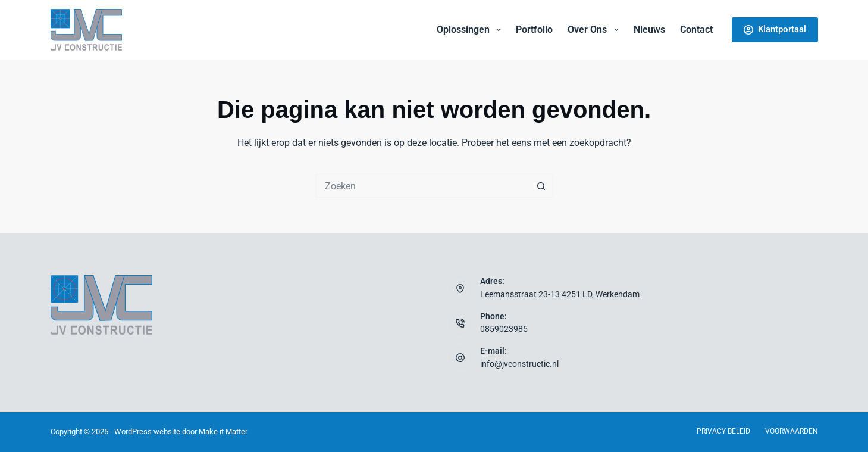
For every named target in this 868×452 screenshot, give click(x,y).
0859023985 (504, 329)
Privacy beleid (723, 431)
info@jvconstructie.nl (519, 364)
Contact (696, 29)
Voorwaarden (792, 431)
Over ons (595, 30)
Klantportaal (775, 29)
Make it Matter (223, 431)
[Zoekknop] (541, 186)
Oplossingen (471, 30)
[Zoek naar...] (422, 186)
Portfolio (534, 29)
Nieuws (649, 29)
